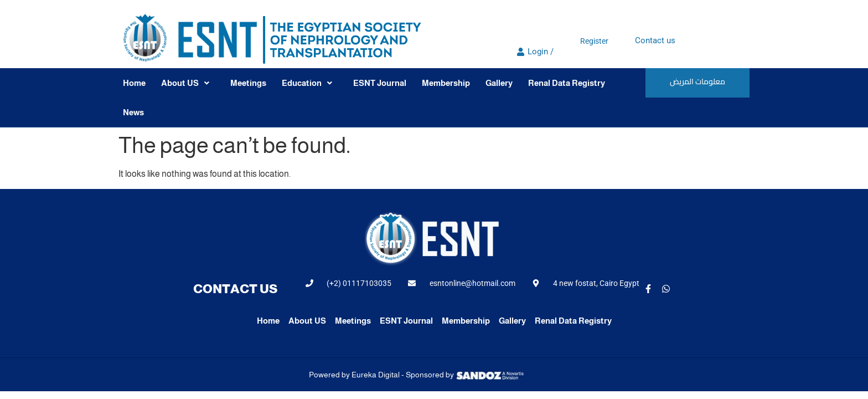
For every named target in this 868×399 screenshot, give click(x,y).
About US (185, 83)
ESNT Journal (380, 83)
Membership (446, 83)
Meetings (248, 83)
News (133, 112)
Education (307, 83)
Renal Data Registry (567, 83)
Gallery (499, 83)
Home (134, 83)
